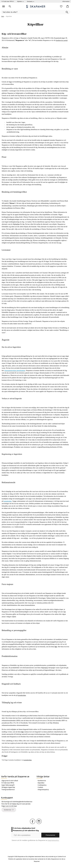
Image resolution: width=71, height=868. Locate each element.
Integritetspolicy (43, 790)
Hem (3, 16)
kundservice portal (62, 40)
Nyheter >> (20, 1)
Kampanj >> (31, 1)
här (31, 240)
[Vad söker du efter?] (35, 12)
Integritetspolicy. (53, 840)
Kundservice (42, 781)
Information (66, 1)
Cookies (40, 787)
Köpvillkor (41, 783)
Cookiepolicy (42, 785)
